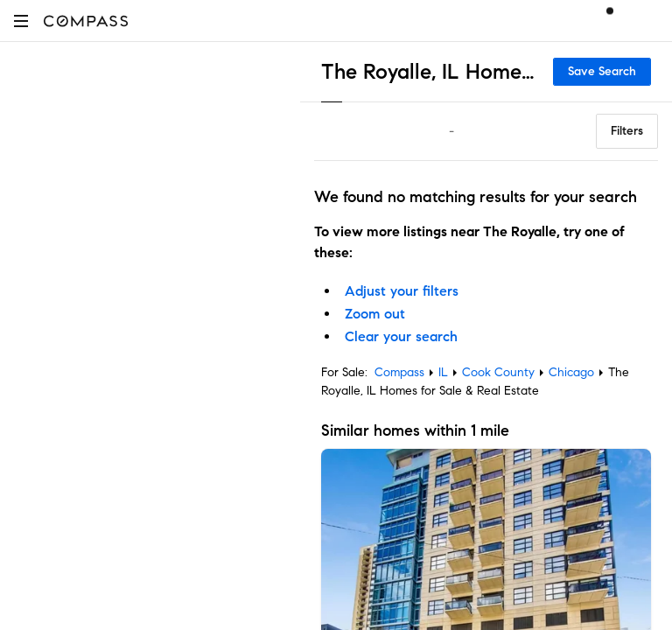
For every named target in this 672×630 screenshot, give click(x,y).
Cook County (498, 372)
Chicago (571, 372)
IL (443, 372)
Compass (399, 372)
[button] (21, 21)
